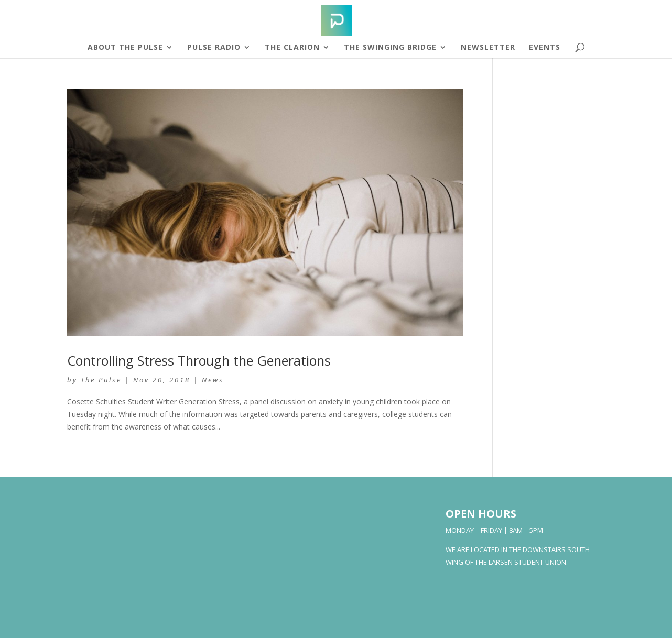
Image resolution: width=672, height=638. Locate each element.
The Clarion (292, 48)
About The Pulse (125, 48)
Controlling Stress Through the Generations (199, 360)
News (213, 380)
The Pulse (101, 380)
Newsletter (488, 48)
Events (545, 48)
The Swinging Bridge (390, 48)
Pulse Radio (214, 48)
